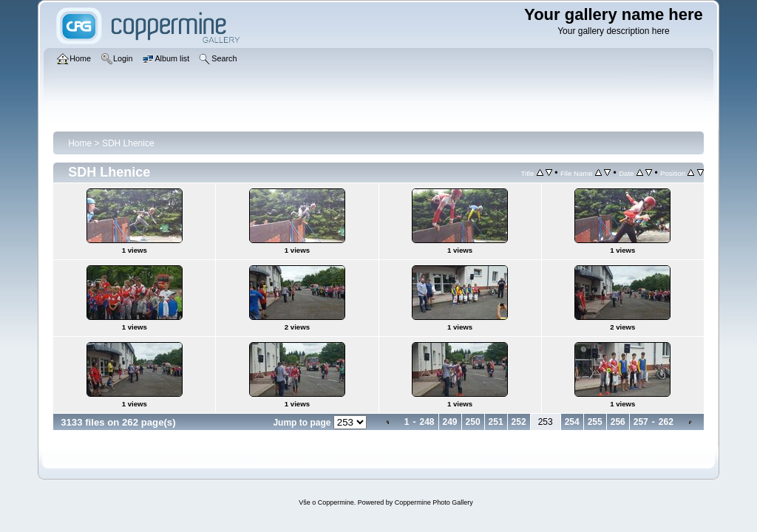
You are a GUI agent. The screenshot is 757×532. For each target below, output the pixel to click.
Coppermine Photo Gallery (434, 502)
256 (618, 422)
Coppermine (336, 502)
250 (473, 422)
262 (666, 422)
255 (595, 422)
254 (572, 422)
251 (496, 422)
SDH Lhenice (128, 143)
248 (427, 422)
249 (450, 422)
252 (519, 422)
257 (641, 422)
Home (80, 143)
